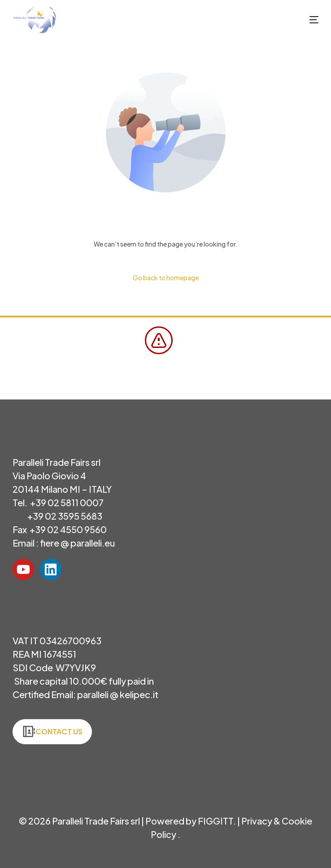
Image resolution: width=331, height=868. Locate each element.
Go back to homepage (166, 278)
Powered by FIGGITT (189, 821)
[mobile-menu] (305, 20)
